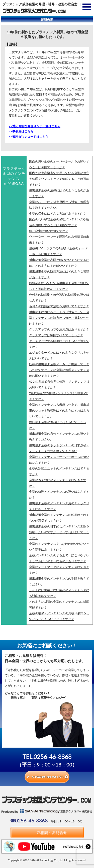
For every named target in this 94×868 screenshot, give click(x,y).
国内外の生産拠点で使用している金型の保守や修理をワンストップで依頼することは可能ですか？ (59, 179)
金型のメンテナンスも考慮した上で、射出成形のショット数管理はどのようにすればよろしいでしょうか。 (59, 410)
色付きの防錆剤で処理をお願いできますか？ (59, 306)
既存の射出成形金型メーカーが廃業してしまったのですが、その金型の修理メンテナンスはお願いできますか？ (59, 370)
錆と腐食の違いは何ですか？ (49, 231)
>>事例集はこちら (21, 131)
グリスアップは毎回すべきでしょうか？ (56, 335)
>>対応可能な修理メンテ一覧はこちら (35, 126)
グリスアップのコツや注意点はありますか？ (59, 329)
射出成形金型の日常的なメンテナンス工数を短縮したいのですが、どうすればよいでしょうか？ (59, 532)
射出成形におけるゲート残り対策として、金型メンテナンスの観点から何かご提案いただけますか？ (59, 318)
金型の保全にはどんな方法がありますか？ (58, 213)
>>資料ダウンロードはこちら (29, 137)
